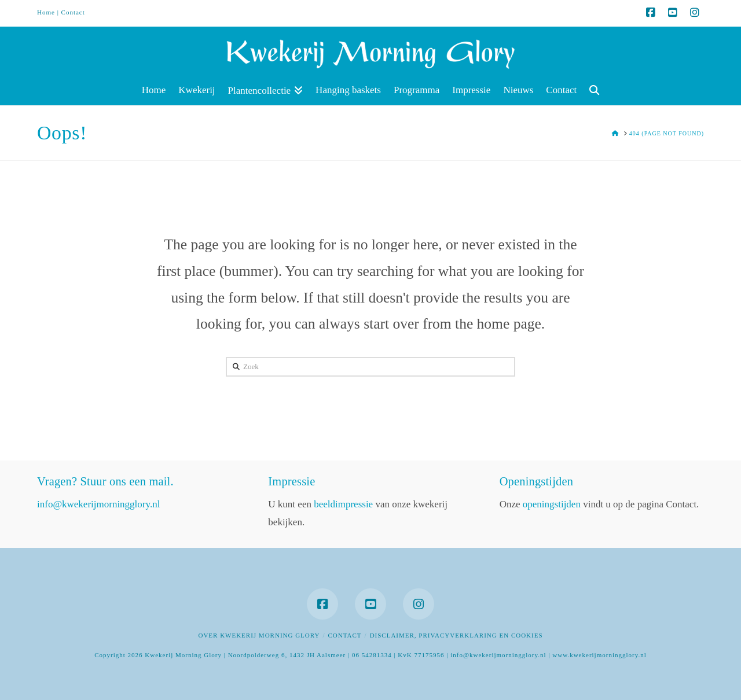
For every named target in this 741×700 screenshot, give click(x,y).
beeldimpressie (343, 504)
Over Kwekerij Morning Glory (259, 635)
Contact (73, 12)
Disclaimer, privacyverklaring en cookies (456, 635)
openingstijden (552, 504)
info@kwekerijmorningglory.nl (98, 504)
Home (46, 12)
